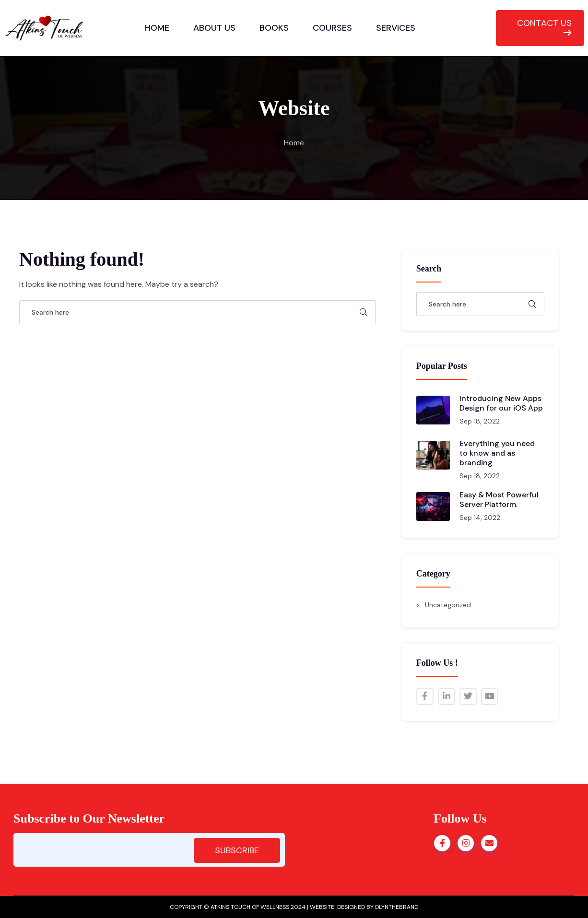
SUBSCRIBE (237, 850)
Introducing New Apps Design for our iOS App (501, 403)
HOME (157, 28)
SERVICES (396, 28)
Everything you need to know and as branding (497, 453)
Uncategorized (448, 605)
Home (294, 143)
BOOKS (274, 28)
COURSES (332, 28)
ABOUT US (214, 28)
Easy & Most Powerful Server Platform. (499, 500)
